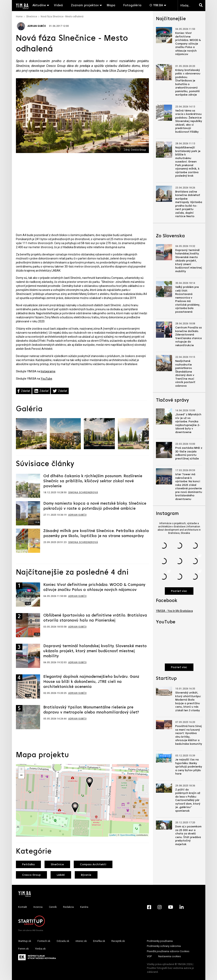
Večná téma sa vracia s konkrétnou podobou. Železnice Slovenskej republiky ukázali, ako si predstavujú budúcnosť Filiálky (189, 121)
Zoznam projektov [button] (85, 5)
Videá (58, 5)
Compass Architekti (93, 865)
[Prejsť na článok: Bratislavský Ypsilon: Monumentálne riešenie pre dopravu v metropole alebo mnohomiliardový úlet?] (28, 717)
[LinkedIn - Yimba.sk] (182, 907)
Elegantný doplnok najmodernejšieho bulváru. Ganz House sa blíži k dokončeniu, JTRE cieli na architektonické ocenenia (91, 682)
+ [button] (21, 770)
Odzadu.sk (63, 941)
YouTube (46, 379)
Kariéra (84, 907)
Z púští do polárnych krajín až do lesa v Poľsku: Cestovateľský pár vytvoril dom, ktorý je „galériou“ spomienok (188, 800)
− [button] (21, 776)
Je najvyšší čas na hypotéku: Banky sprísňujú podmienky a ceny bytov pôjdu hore (189, 767)
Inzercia (38, 907)
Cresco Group (31, 875)
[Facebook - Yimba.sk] (149, 907)
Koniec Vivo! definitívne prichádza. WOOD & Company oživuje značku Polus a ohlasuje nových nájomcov (188, 44)
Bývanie (86, 875)
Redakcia (68, 907)
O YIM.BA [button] (156, 5)
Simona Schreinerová (83, 493)
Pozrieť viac (179, 591)
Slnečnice (32, 17)
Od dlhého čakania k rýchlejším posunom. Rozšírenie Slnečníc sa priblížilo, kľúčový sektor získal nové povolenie (93, 481)
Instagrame (48, 371)
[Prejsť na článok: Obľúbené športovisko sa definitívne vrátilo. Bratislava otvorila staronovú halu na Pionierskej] (28, 625)
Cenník (53, 907)
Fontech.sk (44, 941)
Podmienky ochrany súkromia (164, 946)
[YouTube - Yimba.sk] (171, 907)
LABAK (61, 875)
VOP (149, 956)
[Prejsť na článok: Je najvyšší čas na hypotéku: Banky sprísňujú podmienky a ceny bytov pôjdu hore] (164, 758)
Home (19, 17)
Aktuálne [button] (39, 5)
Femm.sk (23, 949)
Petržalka (28, 865)
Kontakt (23, 907)
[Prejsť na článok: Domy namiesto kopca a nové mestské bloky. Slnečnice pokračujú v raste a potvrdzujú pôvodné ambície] (28, 513)
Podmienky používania (160, 941)
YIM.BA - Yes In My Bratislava (174, 611)
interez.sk (81, 941)
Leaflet (113, 835)
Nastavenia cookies (170, 956)
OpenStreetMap (128, 835)
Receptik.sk (118, 941)
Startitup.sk (25, 941)
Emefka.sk (99, 941)
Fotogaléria (132, 5)
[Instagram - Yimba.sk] (160, 907)
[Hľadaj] (202, 5)
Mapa (111, 5)
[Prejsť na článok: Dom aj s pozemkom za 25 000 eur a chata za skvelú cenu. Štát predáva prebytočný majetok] (164, 825)
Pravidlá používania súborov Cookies (168, 951)
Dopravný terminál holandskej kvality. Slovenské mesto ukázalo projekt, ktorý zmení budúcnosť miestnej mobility (95, 651)
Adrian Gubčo (31, 26)
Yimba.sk (40, 949)
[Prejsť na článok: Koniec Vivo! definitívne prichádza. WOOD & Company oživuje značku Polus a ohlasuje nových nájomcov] (28, 595)
